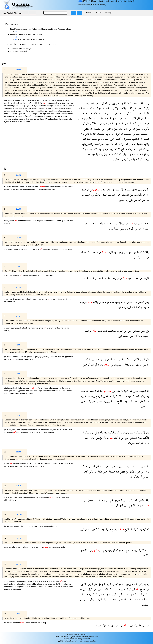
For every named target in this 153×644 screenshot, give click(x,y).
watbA (44, 299)
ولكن (91, 472)
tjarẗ (25, 116)
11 (5, 452)
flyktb (40, 103)
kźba (21, 388)
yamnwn (26, 432)
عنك (134, 189)
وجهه (117, 302)
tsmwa (7, 114)
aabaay (16, 464)
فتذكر (136, 134)
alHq (57, 103)
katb (68, 100)
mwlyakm (65, 587)
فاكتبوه (90, 103)
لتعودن (117, 365)
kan (20, 106)
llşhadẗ (64, 114)
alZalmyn (13, 500)
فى (85, 223)
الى (109, 103)
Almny (70, 430)
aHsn (10, 299)
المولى (89, 599)
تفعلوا (118, 154)
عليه (122, 113)
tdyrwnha (35, 116)
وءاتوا (138, 599)
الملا (142, 359)
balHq (17, 393)
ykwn (64, 388)
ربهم (126, 505)
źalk (69, 464)
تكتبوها (112, 149)
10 (5, 415)
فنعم (96, 599)
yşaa (20, 391)
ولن (147, 189)
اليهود (128, 189)
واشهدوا (103, 149)
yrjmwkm (27, 547)
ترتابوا (121, 144)
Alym (28, 122)
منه (85, 113)
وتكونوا (114, 594)
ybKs (6, 106)
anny (8, 328)
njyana (46, 388)
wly (47, 189)
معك (139, 365)
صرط (120, 331)
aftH (65, 391)
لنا (137, 396)
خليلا (120, 307)
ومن (147, 223)
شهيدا (130, 594)
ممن (116, 129)
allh (36, 103)
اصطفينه (92, 223)
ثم (148, 529)
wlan (67, 187)
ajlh (36, 114)
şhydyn (22, 108)
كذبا (126, 391)
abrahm (21, 221)
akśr (31, 466)
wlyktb (57, 100)
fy (50, 221)
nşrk (55, 464)
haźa (41, 584)
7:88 (18, 345)
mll (16, 32)
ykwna (41, 108)
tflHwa (55, 547)
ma (63, 111)
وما (85, 252)
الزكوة (131, 599)
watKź (65, 299)
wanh (59, 221)
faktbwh (51, 100)
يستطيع (90, 118)
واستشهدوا (118, 123)
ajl (42, 100)
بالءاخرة (144, 443)
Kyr (26, 393)
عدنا (118, 391)
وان (124, 154)
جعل (100, 584)
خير (83, 401)
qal (5, 357)
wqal (6, 497)
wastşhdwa (14, 108)
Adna (28, 388)
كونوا (139, 252)
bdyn (35, 100)
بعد (109, 195)
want (22, 393)
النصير (145, 605)
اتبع (126, 529)
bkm (60, 119)
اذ (97, 391)
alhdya (62, 187)
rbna (28, 391)
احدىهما (144, 134)
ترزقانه (124, 432)
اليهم (132, 505)
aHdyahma (20, 111)
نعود (129, 396)
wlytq (62, 103)
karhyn (30, 359)
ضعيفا (104, 118)
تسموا (146, 139)
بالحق (95, 401)
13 (5, 514)
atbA (22, 526)
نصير (122, 200)
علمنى (133, 438)
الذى (128, 113)
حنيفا (91, 252)
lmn (71, 221)
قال (147, 359)
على (135, 391)
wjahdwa (8, 581)
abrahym (26, 275)
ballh (32, 432)
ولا (116, 108)
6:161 (19, 316)
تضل (86, 129)
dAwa (67, 111)
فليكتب (144, 113)
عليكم (131, 149)
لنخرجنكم (116, 500)
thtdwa (33, 249)
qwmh (30, 357)
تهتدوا (117, 252)
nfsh (35, 221)
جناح (124, 149)
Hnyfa (52, 249)
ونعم (82, 599)
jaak (21, 189)
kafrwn (51, 432)
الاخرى (119, 134)
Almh (32, 103)
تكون (107, 144)
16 (5, 614)
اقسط (94, 139)
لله (112, 302)
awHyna (10, 526)
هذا (81, 589)
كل (88, 396)
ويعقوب (107, 466)
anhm (6, 547)
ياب (112, 108)
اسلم (123, 302)
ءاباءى (132, 466)
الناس (98, 472)
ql (46, 187)
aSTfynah (45, 221)
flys (47, 116)
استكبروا (127, 359)
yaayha (7, 100)
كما (90, 108)
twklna (56, 391)
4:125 (19, 287)
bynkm (63, 100)
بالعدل (122, 108)
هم (137, 443)
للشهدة (139, 144)
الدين (83, 584)
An (13, 221)
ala (5, 116)
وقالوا (146, 252)
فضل (122, 472)
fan (17, 106)
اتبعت (125, 195)
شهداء (106, 594)
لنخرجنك (106, 359)
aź (42, 388)
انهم (147, 550)
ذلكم (101, 139)
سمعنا (142, 625)
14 (5, 538)
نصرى (124, 252)
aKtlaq (43, 623)
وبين (107, 401)
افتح (119, 401)
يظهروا (137, 550)
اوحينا (142, 529)
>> (80, 13)
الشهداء (97, 129)
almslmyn (25, 584)
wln (5, 187)
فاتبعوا (131, 278)
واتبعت (145, 466)
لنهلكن (119, 505)
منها (83, 391)
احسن (140, 302)
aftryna (9, 388)
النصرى (116, 189)
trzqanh (24, 430)
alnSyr (19, 589)
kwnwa (13, 249)
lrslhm (20, 497)
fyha (11, 391)
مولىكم (103, 599)
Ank (14, 187)
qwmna (12, 393)
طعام (131, 432)
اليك (135, 529)
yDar (28, 119)
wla (11, 103)
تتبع (102, 189)
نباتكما (112, 432)
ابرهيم (119, 278)
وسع (98, 396)
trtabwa (10, 116)
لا (96, 118)
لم (84, 123)
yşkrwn (42, 466)
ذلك (132, 472)
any (8, 432)
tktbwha (64, 116)
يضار (146, 154)
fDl (5, 466)
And (49, 114)
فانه (112, 154)
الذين (140, 103)
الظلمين (110, 505)
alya (39, 100)
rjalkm (30, 108)
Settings (108, 12)
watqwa (66, 119)
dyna (15, 299)
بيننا (113, 401)
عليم (116, 159)
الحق (116, 113)
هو (147, 123)
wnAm (14, 589)
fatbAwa (16, 275)
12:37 (19, 415)
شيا (147, 118)
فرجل (131, 129)
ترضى (141, 189)
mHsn (39, 299)
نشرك (85, 466)
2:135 (19, 238)
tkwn (21, 116)
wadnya (70, 114)
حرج (142, 589)
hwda (19, 249)
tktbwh (15, 114)
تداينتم (122, 103)
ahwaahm (8, 189)
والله (133, 159)
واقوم (146, 144)
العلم (87, 195)
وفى (85, 589)
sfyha (36, 106)
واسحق (116, 466)
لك (147, 200)
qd (5, 388)
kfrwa (15, 497)
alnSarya (28, 187)
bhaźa (16, 623)
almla (9, 357)
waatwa (34, 587)
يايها (146, 103)
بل (108, 252)
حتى (108, 189)
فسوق (106, 154)
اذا (128, 103)
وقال (146, 500)
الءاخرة (129, 228)
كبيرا (117, 139)
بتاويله (103, 432)
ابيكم (131, 589)
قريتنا (128, 365)
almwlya (7, 589)
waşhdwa (8, 119)
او (110, 118)
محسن (102, 302)
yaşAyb (41, 357)
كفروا (134, 500)
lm (37, 108)
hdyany (13, 328)
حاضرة (95, 144)
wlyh (72, 106)
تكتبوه (135, 139)
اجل (104, 103)
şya (14, 106)
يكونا (146, 129)
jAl (40, 581)
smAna (10, 623)
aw (40, 106)
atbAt (71, 187)
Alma (45, 391)
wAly (17, 466)
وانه (140, 228)
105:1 (80, 1)
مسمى (98, 103)
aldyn (51, 581)
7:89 (18, 374)
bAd (14, 189)
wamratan (55, 108)
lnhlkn (6, 500)
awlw (22, 359)
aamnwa (18, 100)
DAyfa (44, 106)
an (21, 103)
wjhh (28, 299)
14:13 (19, 486)
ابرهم (125, 223)
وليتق (110, 113)
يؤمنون (98, 438)
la (50, 106)
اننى (143, 331)
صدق (142, 278)
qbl (46, 430)
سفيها (115, 118)
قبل (97, 432)
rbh (69, 103)
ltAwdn (7, 359)
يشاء (112, 396)
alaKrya (41, 111)
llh (31, 299)
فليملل (141, 123)
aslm (24, 299)
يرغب (141, 223)
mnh (10, 106)
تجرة (102, 144)
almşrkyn (69, 249)
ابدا (143, 555)
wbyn (6, 393)
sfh (32, 221)
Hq (18, 581)
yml (61, 106)
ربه (101, 113)
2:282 (19, 70)
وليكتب (144, 108)
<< (74, 13)
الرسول (138, 594)
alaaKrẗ (67, 221)
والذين (88, 359)
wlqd (39, 221)
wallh (18, 122)
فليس (138, 149)
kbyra (28, 114)
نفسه (106, 223)
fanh (52, 119)
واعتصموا (121, 599)
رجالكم (94, 123)
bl (39, 249)
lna (67, 388)
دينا (134, 302)
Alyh (53, 103)
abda (63, 547)
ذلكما (146, 438)
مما (140, 438)
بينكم (136, 108)
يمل (81, 118)
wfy (37, 584)
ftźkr (27, 111)
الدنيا (146, 228)
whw (34, 299)
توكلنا (131, 401)
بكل (127, 159)
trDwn (66, 108)
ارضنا (102, 500)
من (100, 123)
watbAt (7, 464)
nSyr (53, 189)
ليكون (146, 594)
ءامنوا (133, 103)
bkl (21, 122)
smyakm (18, 584)
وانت (88, 401)
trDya (9, 187)
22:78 (19, 564)
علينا (112, 472)
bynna (69, 391)
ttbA (38, 187)
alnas (21, 466)
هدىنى (136, 331)
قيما (99, 331)
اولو (97, 365)
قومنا (101, 401)
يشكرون (135, 477)
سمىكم (112, 589)
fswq (56, 119)
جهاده (125, 584)
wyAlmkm (8, 122)
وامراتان (123, 129)
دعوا (87, 134)
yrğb (10, 221)
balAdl (7, 103)
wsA (32, 391)
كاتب (129, 108)
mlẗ (4, 169)
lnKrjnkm (26, 497)
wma (57, 249)
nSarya (27, 249)
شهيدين (107, 123)
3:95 (18, 266)
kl (38, 391)
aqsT (45, 114)
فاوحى (139, 505)
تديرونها (86, 144)
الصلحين (114, 228)
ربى (130, 331)
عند (88, 139)
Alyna (12, 466)
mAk (60, 357)
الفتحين (145, 406)
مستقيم (112, 331)
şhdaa (6, 587)
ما (91, 134)
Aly (14, 388)
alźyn (12, 100)
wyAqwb (37, 464)
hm (47, 432)
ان (101, 108)
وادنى (131, 144)
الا (126, 144)
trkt (12, 432)
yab (14, 103)
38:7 (18, 614)
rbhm (68, 497)
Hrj (58, 581)
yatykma (12, 430)
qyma (41, 328)
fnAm (71, 587)
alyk (16, 526)
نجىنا (93, 391)
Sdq (8, 275)
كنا (92, 365)
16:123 (19, 514)
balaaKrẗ (42, 432)
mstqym (31, 328)
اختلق (99, 625)
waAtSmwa (49, 587)
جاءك (98, 195)
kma (28, 103)
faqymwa (21, 587)
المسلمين (102, 589)
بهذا (136, 625)
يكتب (96, 108)
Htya (34, 187)
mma (65, 430)
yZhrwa (15, 547)
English (89, 12)
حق (131, 584)
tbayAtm (19, 119)
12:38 (19, 452)
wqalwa (7, 249)
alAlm (29, 189)
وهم (87, 438)
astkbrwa (20, 357)
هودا (134, 252)
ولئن (132, 195)
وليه (135, 123)
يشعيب (96, 359)
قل (91, 189)
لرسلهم (126, 500)
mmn (61, 108)
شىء (122, 159)
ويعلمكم (144, 159)
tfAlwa (48, 119)
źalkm (40, 114)
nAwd (6, 391)
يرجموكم (120, 550)
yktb (24, 103)
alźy (50, 103)
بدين (114, 103)
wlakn (26, 466)
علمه (85, 108)
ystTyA (54, 106)
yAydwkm (37, 547)
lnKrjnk (35, 357)
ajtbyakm (31, 581)
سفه (112, 223)
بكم (101, 154)
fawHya (57, 497)
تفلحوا (83, 550)
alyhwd (18, 187)
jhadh (22, 581)
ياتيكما (138, 432)
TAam (18, 430)
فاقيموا (86, 594)
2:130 (19, 209)
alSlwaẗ (28, 587)
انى (122, 438)
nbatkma (34, 430)
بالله (92, 438)
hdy (51, 187)
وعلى (105, 472)
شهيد (129, 154)
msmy (45, 100)
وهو (108, 302)
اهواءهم (116, 195)
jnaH (56, 116)
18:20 (19, 538)
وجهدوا (145, 584)
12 (5, 486)
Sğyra (20, 114)
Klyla (13, 302)
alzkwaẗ (41, 587)
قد (148, 391)
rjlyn (46, 108)
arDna (36, 497)
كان (138, 118)
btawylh (41, 430)
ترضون (109, 129)
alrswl (50, 584)
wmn (6, 221)
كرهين (86, 365)
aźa (24, 100)
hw (64, 106)
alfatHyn (31, 393)
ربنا (103, 396)
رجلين (139, 129)
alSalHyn (7, 223)
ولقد (100, 223)
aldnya (54, 221)
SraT (25, 328)
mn (26, 108)
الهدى (138, 195)
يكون (142, 396)
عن (135, 223)
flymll (68, 106)
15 (5, 564)
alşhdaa (7, 111)
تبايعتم (90, 149)
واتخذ (138, 307)
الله (80, 108)
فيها (124, 396)
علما (146, 401)
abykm (65, 581)
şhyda (55, 584)
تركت (117, 438)
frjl (49, 108)
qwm (18, 432)
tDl (15, 111)
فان (142, 118)
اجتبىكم (113, 584)
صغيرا (127, 139)
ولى (131, 200)
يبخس (91, 113)
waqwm (57, 114)
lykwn (45, 584)
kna (25, 359)
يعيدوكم (107, 550)
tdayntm (29, 100)
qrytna (68, 357)
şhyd (39, 119)
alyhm (63, 497)
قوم (107, 438)
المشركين (140, 257)
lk (35, 189)
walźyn (47, 357)
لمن (122, 228)
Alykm (51, 116)
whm (36, 432)
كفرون (132, 443)
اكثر (86, 472)
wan (43, 119)
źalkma (60, 430)
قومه (115, 359)
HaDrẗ (29, 116)
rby (18, 328)
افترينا (142, 391)
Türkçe (99, 12)
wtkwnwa (67, 584)
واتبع (95, 302)
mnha (55, 388)
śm (5, 526)
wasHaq (30, 464)
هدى (83, 189)
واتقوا (95, 154)
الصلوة (145, 599)
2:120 (19, 175)
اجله (107, 139)
